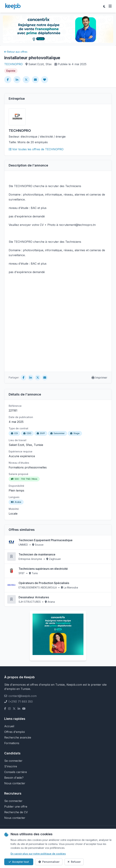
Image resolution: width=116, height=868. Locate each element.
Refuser (74, 862)
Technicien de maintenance (37, 554)
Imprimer (99, 378)
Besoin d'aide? (14, 778)
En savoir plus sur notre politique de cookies (38, 854)
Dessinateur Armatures (34, 597)
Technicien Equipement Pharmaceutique (46, 540)
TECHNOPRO (13, 64)
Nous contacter (15, 783)
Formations (12, 743)
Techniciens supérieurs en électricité (43, 569)
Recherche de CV (16, 812)
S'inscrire (11, 766)
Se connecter (13, 761)
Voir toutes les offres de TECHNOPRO (36, 149)
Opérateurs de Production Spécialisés (44, 583)
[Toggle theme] (104, 6)
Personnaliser (49, 862)
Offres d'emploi (14, 732)
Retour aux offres (16, 52)
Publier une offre (16, 807)
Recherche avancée (18, 737)
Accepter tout (19, 862)
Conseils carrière (16, 772)
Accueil (9, 726)
